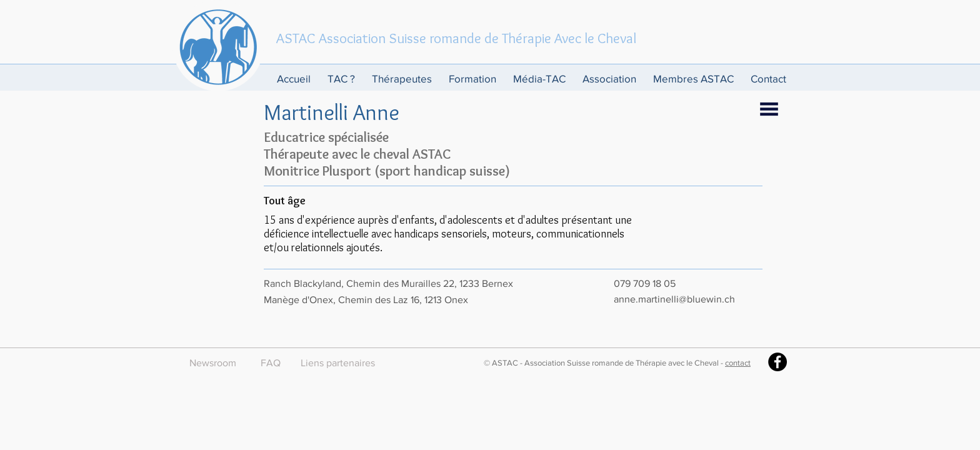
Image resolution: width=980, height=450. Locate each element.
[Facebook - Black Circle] (777, 362)
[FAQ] (270, 363)
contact (738, 363)
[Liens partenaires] (338, 363)
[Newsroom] (213, 363)
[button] (343, 78)
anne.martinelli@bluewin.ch (674, 299)
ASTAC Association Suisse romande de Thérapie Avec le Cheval (456, 38)
